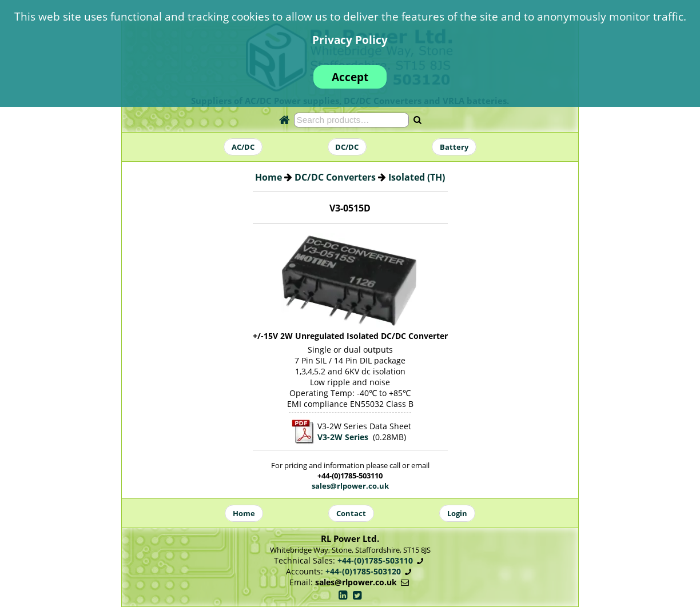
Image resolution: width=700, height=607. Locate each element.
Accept (350, 77)
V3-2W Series (343, 437)
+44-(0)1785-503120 (363, 571)
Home (269, 177)
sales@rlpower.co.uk (350, 486)
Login (457, 513)
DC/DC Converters (335, 177)
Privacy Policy (350, 40)
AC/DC (243, 147)
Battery (454, 147)
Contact (351, 513)
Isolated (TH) (417, 177)
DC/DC (347, 147)
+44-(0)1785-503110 (375, 560)
